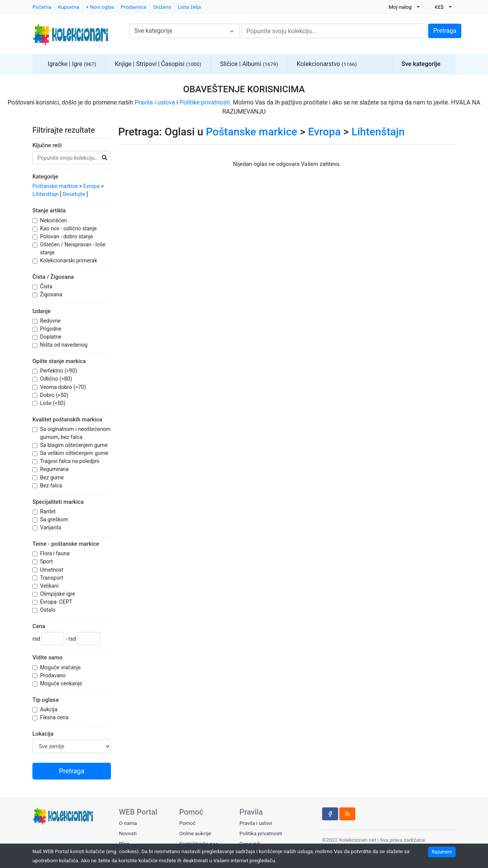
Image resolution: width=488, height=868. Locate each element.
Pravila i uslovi (256, 823)
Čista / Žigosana (53, 277)
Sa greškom (55, 519)
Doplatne (51, 337)
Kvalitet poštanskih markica (67, 420)
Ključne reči (47, 145)
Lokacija (43, 734)
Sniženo (162, 7)
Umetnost (52, 570)
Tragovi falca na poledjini (70, 461)
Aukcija (49, 709)
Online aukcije (195, 833)
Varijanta (51, 527)
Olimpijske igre (58, 594)
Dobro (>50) (55, 395)
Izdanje (42, 311)
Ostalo (48, 610)
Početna (42, 7)
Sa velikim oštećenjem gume (75, 453)
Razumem (442, 852)
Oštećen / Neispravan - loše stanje (73, 248)
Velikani (50, 586)
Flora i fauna (55, 553)
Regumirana (55, 469)
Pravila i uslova (155, 102)
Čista (47, 286)
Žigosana (52, 294)
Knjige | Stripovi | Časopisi (158, 64)
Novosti (128, 833)
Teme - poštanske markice (66, 544)
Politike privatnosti (205, 102)
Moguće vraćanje (61, 667)
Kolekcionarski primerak (69, 260)
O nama (128, 823)
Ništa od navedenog (64, 345)
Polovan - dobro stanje (67, 236)
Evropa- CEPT (57, 602)
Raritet (49, 511)
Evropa (92, 186)
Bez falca (52, 485)
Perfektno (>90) (59, 371)
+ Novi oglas (100, 7)
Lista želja (189, 7)
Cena (39, 626)
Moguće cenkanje (62, 683)
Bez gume (53, 477)
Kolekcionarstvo (327, 64)
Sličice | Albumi (249, 64)
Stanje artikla (49, 211)
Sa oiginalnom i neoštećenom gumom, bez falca (75, 433)
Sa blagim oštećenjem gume (75, 445)
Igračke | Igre (72, 64)
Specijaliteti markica (58, 502)
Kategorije (45, 177)
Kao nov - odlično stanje (69, 228)
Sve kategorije (421, 64)
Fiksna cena (55, 717)
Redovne (51, 321)
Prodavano (54, 675)
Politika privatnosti (261, 833)
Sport (47, 561)
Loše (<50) (53, 403)
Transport (52, 578)
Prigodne (51, 329)
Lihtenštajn (46, 194)
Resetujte (74, 194)
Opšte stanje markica (59, 361)
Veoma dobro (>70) (64, 387)
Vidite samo (47, 657)
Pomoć (187, 823)
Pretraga (445, 31)
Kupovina (69, 7)
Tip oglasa (46, 700)
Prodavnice (134, 7)
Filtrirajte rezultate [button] (68, 130)
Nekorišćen (54, 220)
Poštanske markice (55, 186)
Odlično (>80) (57, 379)
